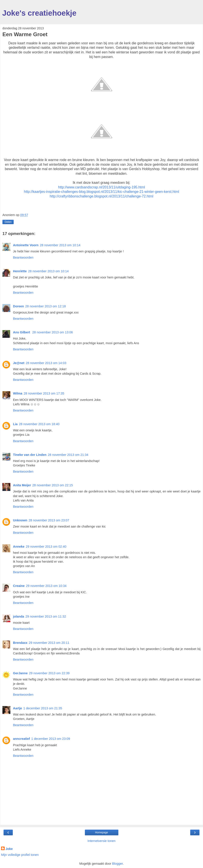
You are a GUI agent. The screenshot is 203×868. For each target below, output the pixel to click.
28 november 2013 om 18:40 (39, 424)
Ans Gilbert (22, 332)
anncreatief (21, 739)
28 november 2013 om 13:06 (53, 332)
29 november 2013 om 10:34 (46, 586)
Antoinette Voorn (26, 245)
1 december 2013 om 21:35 (43, 708)
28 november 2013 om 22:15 (53, 485)
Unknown (20, 520)
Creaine (19, 586)
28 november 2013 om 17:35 (44, 393)
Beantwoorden (23, 257)
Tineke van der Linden (30, 455)
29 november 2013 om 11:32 (46, 616)
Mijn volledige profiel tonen (20, 855)
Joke (9, 849)
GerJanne (20, 673)
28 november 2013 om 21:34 (68, 455)
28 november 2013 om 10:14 (60, 245)
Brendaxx (20, 643)
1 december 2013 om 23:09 (51, 739)
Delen (8, 222)
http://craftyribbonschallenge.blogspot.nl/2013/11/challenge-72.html (102, 196)
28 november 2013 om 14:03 (46, 363)
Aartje (18, 708)
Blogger (117, 864)
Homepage (101, 832)
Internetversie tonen (101, 841)
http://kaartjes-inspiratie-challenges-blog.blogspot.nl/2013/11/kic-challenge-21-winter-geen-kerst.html (102, 192)
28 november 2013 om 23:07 (49, 520)
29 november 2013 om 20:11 (49, 643)
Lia (15, 424)
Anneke (19, 547)
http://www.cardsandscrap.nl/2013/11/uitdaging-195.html (101, 187)
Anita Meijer (22, 485)
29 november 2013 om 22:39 (49, 673)
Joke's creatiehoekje (39, 13)
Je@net (19, 363)
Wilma (18, 393)
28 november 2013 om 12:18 (46, 306)
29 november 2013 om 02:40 (46, 547)
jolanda (19, 616)
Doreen (19, 306)
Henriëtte (20, 271)
